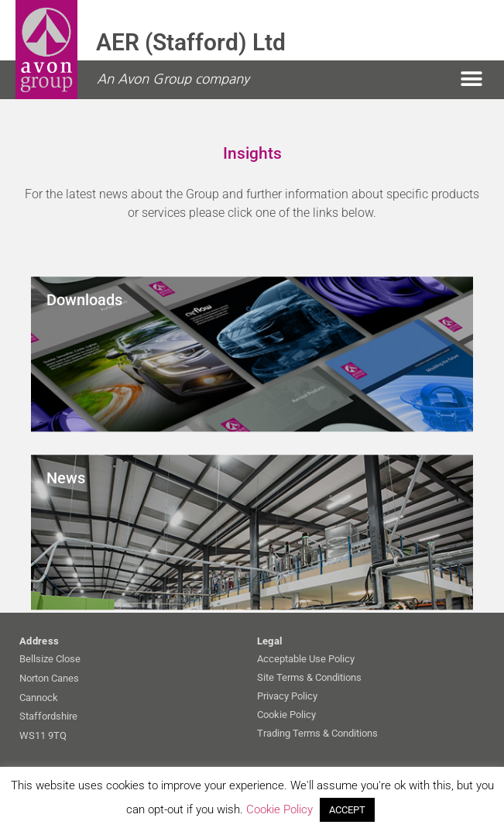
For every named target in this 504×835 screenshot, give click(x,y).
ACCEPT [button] (347, 810)
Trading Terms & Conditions (317, 733)
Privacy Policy (287, 696)
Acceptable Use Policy (306, 659)
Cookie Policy (286, 715)
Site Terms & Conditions (309, 677)
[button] (471, 79)
